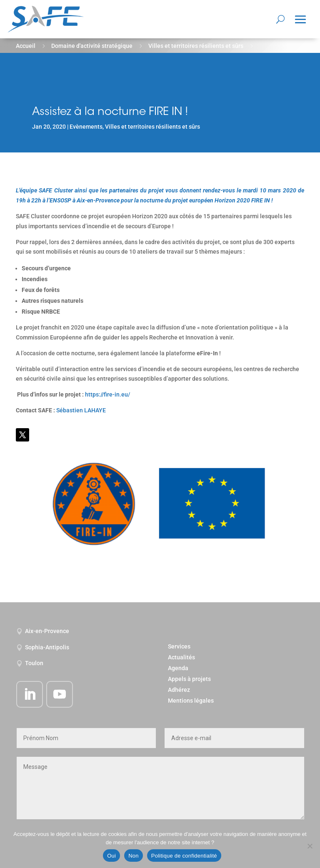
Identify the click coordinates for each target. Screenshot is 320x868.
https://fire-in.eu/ (107, 394)
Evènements (86, 127)
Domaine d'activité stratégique (92, 46)
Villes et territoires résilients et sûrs (196, 46)
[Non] (310, 846)
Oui (111, 856)
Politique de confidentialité (184, 856)
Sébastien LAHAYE (81, 410)
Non (134, 856)
